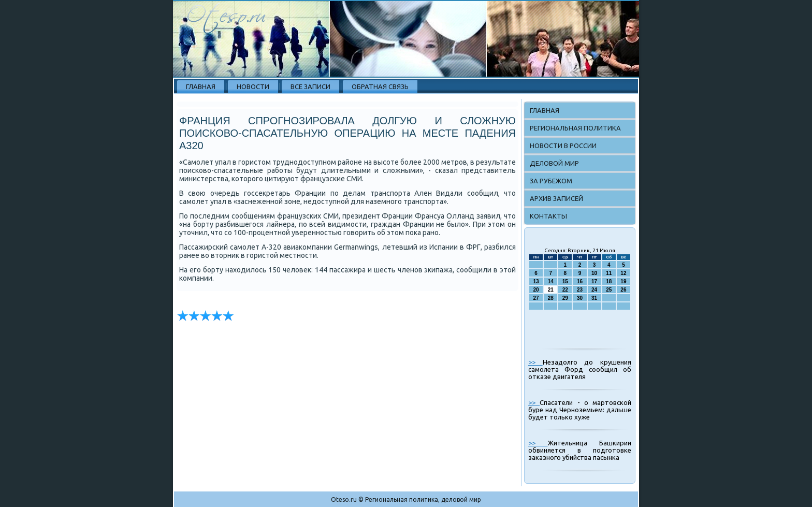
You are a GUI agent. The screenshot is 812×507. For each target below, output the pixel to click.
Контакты (548, 216)
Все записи (310, 86)
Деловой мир (554, 163)
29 (565, 298)
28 (551, 298)
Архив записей (556, 198)
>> (535, 362)
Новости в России (563, 146)
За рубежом (551, 181)
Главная (201, 86)
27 (536, 298)
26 (623, 290)
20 (536, 290)
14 (551, 281)
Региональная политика (575, 128)
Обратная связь (380, 86)
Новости (253, 86)
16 (580, 281)
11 (609, 273)
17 (594, 281)
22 (565, 290)
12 (623, 273)
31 (594, 298)
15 (565, 281)
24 (594, 290)
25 (609, 290)
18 (609, 281)
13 (536, 281)
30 (580, 298)
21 (551, 290)
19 (623, 281)
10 (594, 273)
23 (580, 290)
